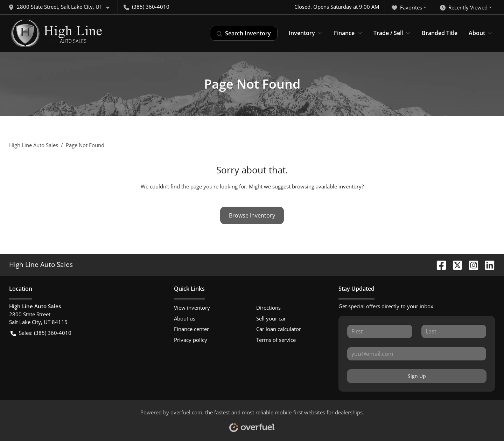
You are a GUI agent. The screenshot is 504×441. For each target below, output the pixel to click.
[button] (62, 7)
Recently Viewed (464, 8)
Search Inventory (244, 33)
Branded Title (440, 33)
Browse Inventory (252, 215)
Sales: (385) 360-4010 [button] (41, 333)
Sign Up (417, 376)
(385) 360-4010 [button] (146, 7)
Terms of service (276, 340)
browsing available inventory (327, 186)
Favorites (407, 8)
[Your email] (417, 354)
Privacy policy (191, 340)
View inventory (192, 308)
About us (185, 318)
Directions (268, 308)
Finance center (191, 329)
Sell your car (271, 318)
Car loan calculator (279, 329)
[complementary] (483, 420)
